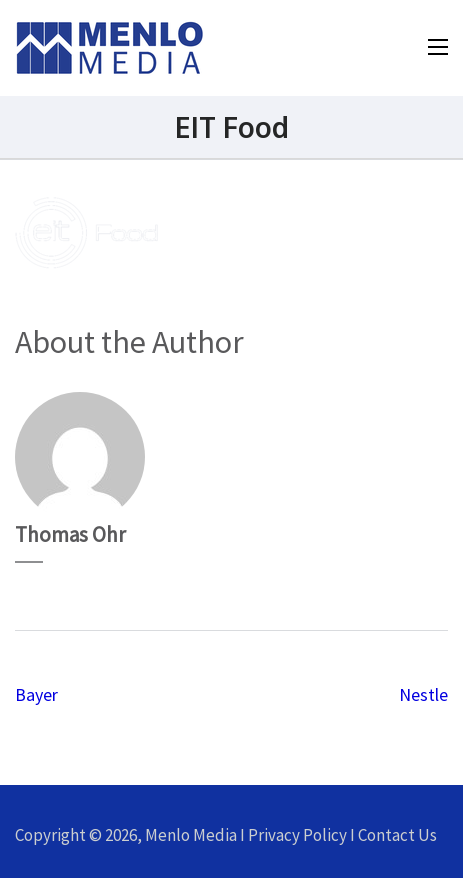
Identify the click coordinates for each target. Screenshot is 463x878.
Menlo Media (191, 835)
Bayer (36, 694)
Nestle (423, 694)
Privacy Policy (297, 835)
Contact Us (397, 835)
